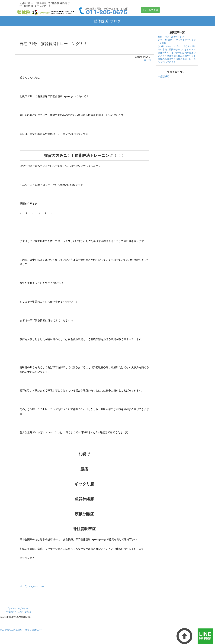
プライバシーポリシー (17, 608)
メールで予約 (150, 10)
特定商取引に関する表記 (19, 612)
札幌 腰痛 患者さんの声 (171, 37)
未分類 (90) (164, 76)
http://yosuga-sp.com (32, 586)
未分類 (147, 60)
